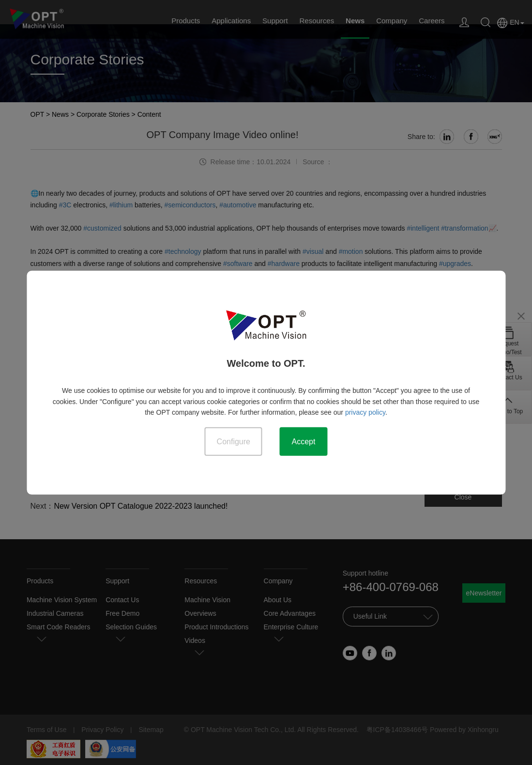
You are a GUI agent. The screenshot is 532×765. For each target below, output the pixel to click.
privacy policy (365, 412)
